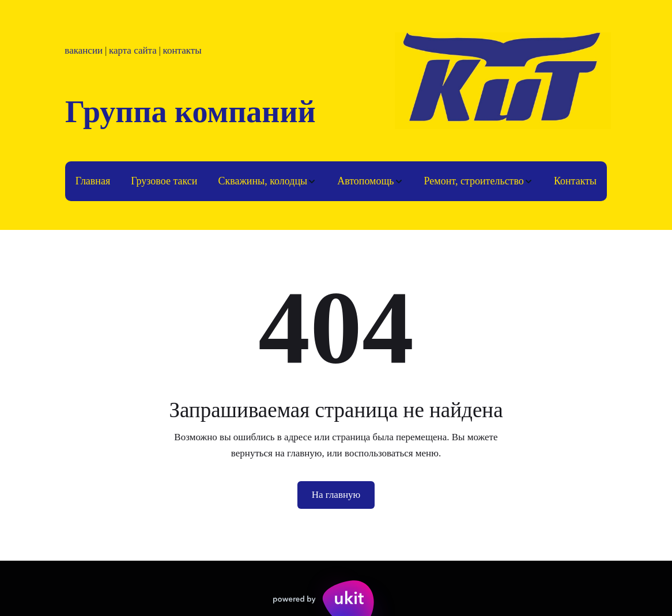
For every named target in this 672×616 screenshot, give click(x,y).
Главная (93, 181)
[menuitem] (93, 181)
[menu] (336, 181)
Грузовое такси (164, 181)
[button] (267, 181)
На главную (336, 495)
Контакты (575, 181)
